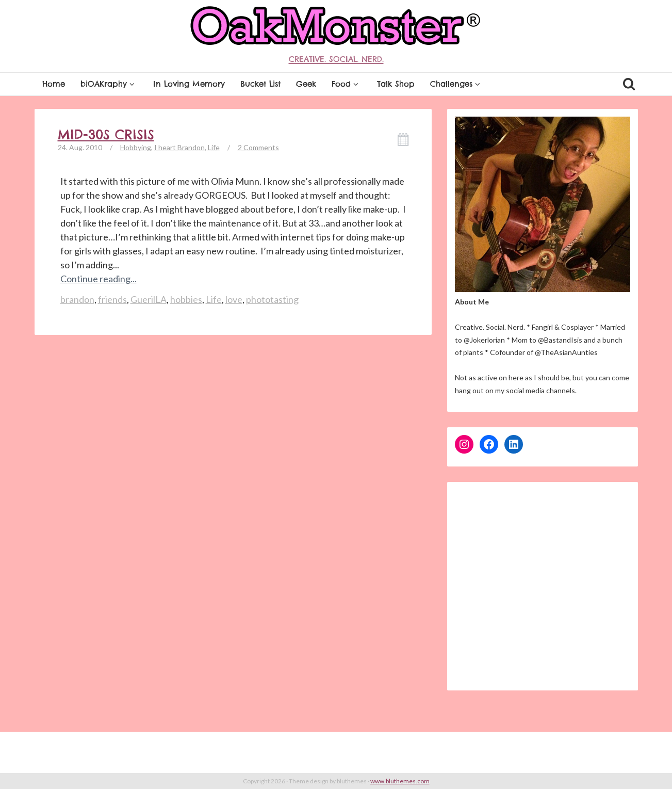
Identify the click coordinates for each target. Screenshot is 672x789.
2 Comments (258, 147)
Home (54, 84)
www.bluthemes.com (400, 781)
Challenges (457, 84)
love (234, 299)
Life (214, 147)
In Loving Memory (189, 84)
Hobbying (136, 147)
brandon (77, 299)
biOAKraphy (109, 84)
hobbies (186, 299)
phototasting (272, 299)
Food (347, 84)
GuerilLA (149, 299)
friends (112, 299)
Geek (306, 84)
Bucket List (260, 84)
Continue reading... (99, 279)
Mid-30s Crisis (106, 135)
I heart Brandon (179, 147)
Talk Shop (396, 84)
